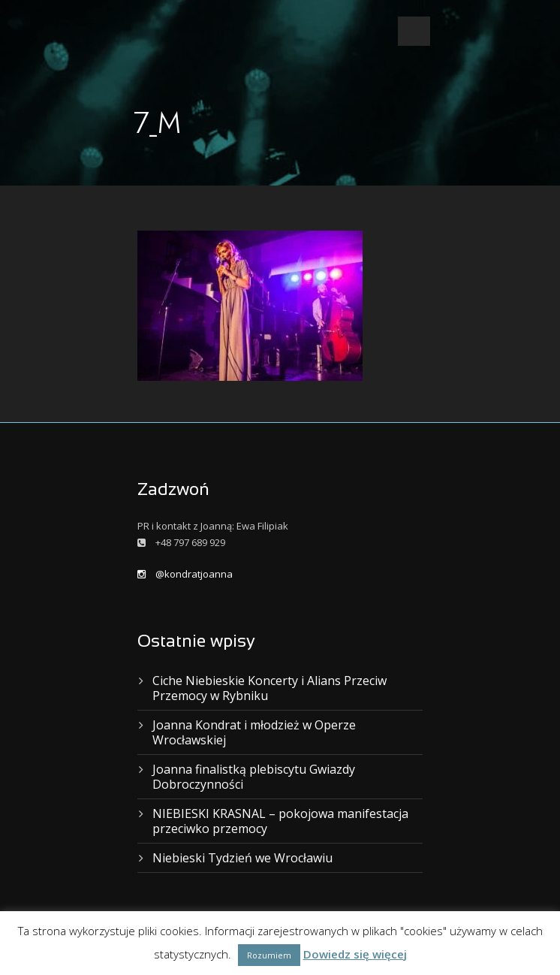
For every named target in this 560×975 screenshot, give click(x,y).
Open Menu (414, 31)
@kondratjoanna (185, 574)
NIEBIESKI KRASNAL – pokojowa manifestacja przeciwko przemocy (280, 821)
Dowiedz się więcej (355, 954)
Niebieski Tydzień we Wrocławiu (242, 858)
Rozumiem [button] (269, 955)
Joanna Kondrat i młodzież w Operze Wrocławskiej (254, 732)
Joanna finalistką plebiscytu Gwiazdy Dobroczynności (254, 777)
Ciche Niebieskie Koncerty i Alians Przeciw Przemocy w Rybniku (269, 688)
